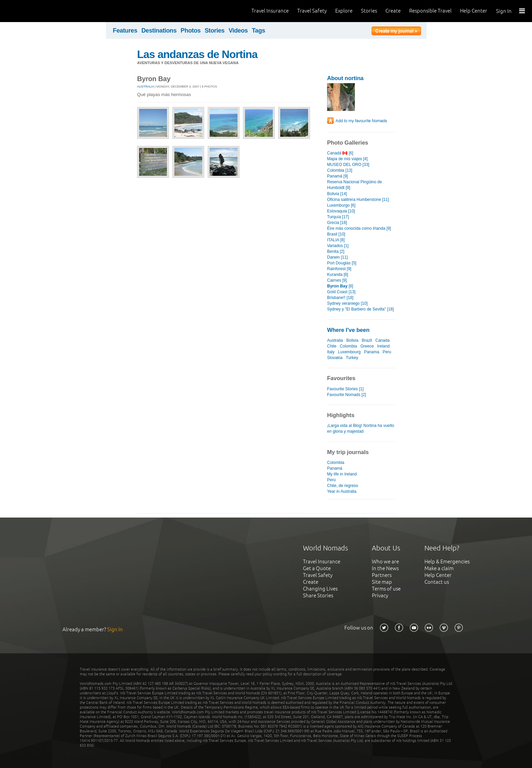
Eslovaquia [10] (341, 211)
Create (393, 11)
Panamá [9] (337, 176)
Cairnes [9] (337, 280)
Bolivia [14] (337, 194)
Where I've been (348, 330)
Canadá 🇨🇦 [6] (340, 153)
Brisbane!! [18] (340, 298)
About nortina (345, 78)
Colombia (348, 346)
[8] (340, 286)
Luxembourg (349, 352)
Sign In (504, 11)
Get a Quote (317, 568)
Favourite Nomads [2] (347, 395)
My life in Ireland (342, 474)
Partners (382, 575)
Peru (387, 352)
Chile (332, 346)
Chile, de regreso (343, 486)
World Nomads (36, 11)
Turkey (352, 358)
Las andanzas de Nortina (197, 54)
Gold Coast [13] (341, 292)
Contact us (437, 582)
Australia (146, 87)
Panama (372, 352)
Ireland (384, 346)
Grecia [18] (337, 223)
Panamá (335, 468)
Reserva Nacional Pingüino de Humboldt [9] (355, 185)
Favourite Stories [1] (345, 389)
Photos (191, 31)
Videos (238, 31)
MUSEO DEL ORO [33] (348, 165)
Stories (369, 11)
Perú (331, 480)
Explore (344, 11)
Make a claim (439, 568)
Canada (382, 340)
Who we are (385, 561)
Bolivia (352, 340)
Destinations (159, 31)
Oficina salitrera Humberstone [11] (358, 200)
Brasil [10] (336, 234)
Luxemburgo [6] (341, 205)
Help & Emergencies (447, 561)
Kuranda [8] (338, 275)
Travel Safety (312, 11)
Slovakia (335, 358)
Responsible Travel (430, 11)
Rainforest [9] (339, 269)
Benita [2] (336, 251)
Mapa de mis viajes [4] (347, 159)
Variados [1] (338, 246)
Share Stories (318, 595)
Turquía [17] (338, 217)
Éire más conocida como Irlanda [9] (359, 228)
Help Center (474, 11)
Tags (258, 31)
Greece (367, 346)
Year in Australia (342, 491)
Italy (331, 352)
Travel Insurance (270, 11)
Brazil (367, 340)
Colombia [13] (340, 170)
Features (125, 31)
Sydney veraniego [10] (347, 303)
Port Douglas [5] (342, 263)
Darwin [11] (337, 257)
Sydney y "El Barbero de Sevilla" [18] (360, 309)
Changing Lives (320, 589)
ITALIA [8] (336, 240)
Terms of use (386, 589)
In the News (385, 568)
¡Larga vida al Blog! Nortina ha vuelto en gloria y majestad (361, 428)
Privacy (380, 595)
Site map (382, 582)
